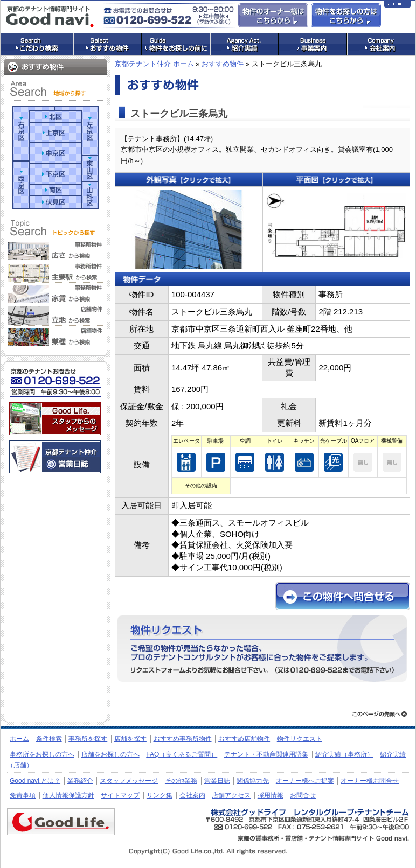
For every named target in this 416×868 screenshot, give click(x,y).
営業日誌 (217, 781)
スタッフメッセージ (129, 781)
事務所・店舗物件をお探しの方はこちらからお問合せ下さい (346, 15)
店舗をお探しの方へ (110, 754)
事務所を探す (88, 739)
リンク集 (160, 795)
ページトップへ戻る (380, 714)
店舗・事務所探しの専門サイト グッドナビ (50, 17)
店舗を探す (130, 739)
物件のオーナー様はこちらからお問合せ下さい (273, 15)
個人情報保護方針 (68, 795)
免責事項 (23, 795)
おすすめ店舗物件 (244, 739)
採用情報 (271, 795)
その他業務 (181, 781)
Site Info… (397, 6)
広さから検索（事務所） (56, 251)
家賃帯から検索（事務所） (56, 294)
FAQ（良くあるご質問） (182, 754)
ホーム (19, 739)
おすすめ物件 (223, 64)
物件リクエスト (300, 739)
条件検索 (49, 739)
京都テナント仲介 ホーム (154, 64)
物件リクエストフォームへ (262, 649)
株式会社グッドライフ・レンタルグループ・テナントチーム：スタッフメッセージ (55, 419)
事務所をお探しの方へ (42, 754)
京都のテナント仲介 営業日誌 (55, 457)
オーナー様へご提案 (305, 781)
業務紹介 (80, 781)
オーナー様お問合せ (370, 781)
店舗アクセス (231, 795)
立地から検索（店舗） (56, 316)
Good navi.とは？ (35, 781)
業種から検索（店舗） (56, 337)
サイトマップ (120, 795)
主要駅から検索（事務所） (56, 272)
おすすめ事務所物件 (183, 739)
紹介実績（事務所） (344, 754)
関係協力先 (253, 781)
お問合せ (303, 795)
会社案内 (192, 795)
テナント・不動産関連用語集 (266, 754)
